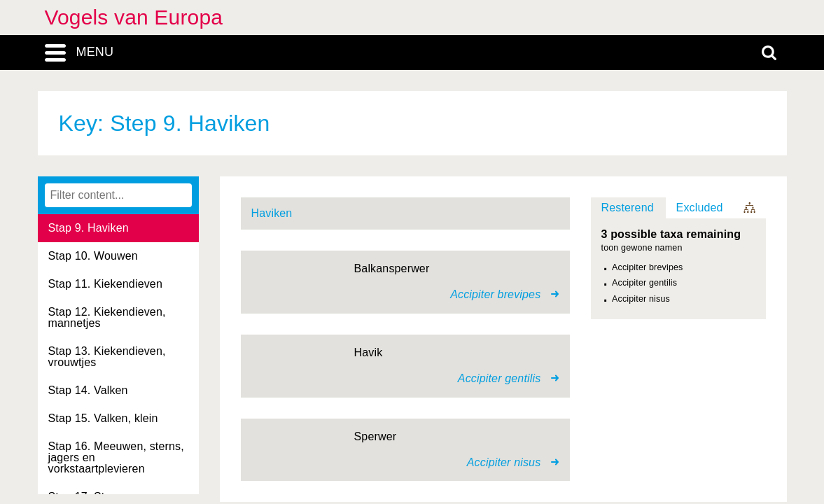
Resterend (628, 208)
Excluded (700, 208)
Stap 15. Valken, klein (103, 418)
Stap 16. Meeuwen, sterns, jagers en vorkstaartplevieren (116, 457)
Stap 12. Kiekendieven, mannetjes (107, 317)
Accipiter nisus (641, 299)
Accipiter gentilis (644, 283)
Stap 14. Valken (88, 390)
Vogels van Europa (134, 17)
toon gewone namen (642, 248)
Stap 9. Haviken (89, 228)
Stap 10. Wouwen (93, 256)
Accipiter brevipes (648, 267)
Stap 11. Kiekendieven (105, 284)
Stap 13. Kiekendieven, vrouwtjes (107, 357)
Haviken (272, 213)
